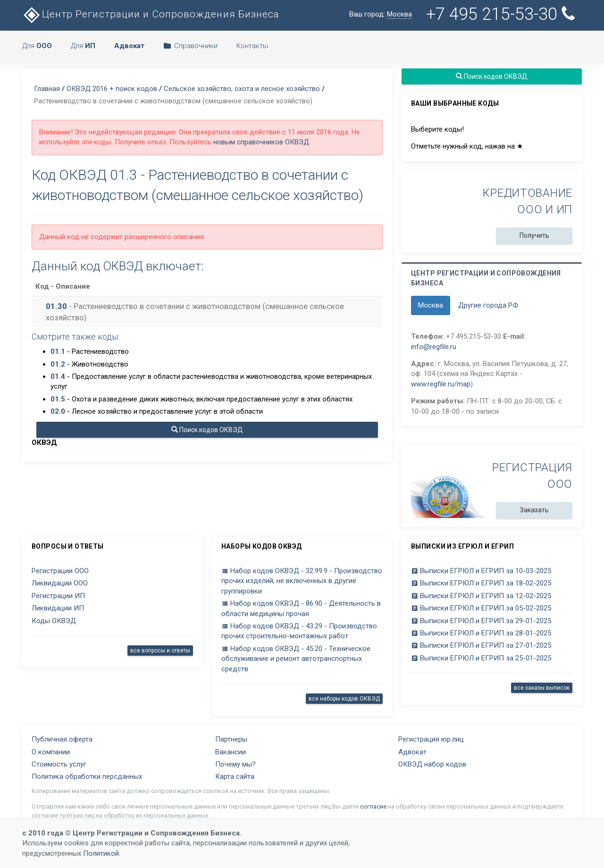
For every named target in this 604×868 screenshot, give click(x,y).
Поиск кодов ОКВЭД (207, 430)
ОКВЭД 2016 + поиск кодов (112, 89)
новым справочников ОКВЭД (261, 142)
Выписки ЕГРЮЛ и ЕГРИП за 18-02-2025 (481, 583)
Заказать (534, 510)
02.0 (58, 411)
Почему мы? (235, 764)
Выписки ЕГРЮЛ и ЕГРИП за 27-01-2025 (481, 645)
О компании (51, 752)
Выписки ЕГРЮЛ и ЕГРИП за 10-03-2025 (481, 571)
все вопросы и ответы (160, 651)
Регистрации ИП (58, 596)
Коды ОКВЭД (54, 621)
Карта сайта (235, 776)
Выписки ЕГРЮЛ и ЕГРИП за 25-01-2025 (481, 658)
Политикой (101, 853)
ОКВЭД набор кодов (432, 764)
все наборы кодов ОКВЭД (344, 699)
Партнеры (231, 739)
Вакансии (231, 752)
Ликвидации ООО (60, 583)
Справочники (190, 46)
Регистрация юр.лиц (431, 739)
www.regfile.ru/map (441, 384)
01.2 (58, 364)
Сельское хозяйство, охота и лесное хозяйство (242, 89)
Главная (47, 89)
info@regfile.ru (434, 347)
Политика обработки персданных (87, 776)
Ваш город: (381, 14)
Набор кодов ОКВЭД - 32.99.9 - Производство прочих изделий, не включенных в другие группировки (302, 581)
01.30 (56, 306)
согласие (373, 806)
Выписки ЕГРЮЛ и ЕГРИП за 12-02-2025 (481, 596)
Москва (431, 305)
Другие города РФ (488, 305)
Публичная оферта (62, 739)
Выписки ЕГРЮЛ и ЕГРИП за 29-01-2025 (481, 621)
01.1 (58, 351)
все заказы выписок (542, 688)
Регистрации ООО (60, 571)
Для (37, 46)
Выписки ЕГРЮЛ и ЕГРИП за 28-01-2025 (481, 633)
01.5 (58, 399)
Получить (534, 235)
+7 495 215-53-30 (502, 14)
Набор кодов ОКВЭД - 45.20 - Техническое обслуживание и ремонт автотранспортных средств (296, 659)
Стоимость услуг (59, 764)
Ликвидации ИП (58, 608)
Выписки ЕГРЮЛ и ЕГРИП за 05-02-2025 (481, 608)
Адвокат (412, 752)
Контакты (252, 46)
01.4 (58, 376)
